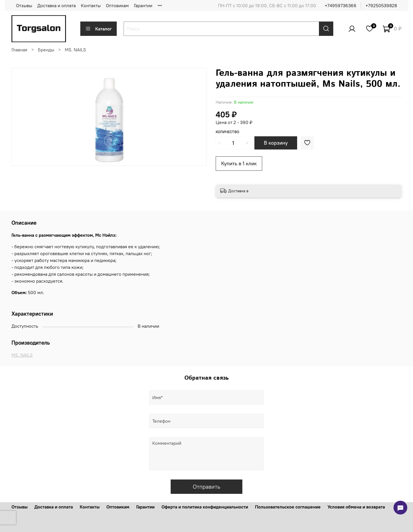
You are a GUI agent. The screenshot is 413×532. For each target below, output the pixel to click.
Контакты (91, 5)
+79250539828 (381, 5)
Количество (227, 132)
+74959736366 (341, 5)
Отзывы (24, 5)
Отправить (206, 487)
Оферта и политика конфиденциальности (205, 507)
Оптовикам (117, 5)
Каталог (99, 29)
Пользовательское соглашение (288, 507)
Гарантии (143, 5)
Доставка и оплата (57, 5)
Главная (19, 50)
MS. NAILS (75, 50)
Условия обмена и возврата (356, 507)
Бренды (46, 50)
